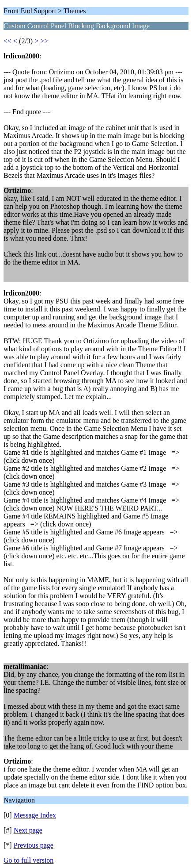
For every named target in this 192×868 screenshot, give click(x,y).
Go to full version (28, 860)
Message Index (35, 815)
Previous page (34, 845)
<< (8, 41)
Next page (28, 830)
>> (44, 41)
